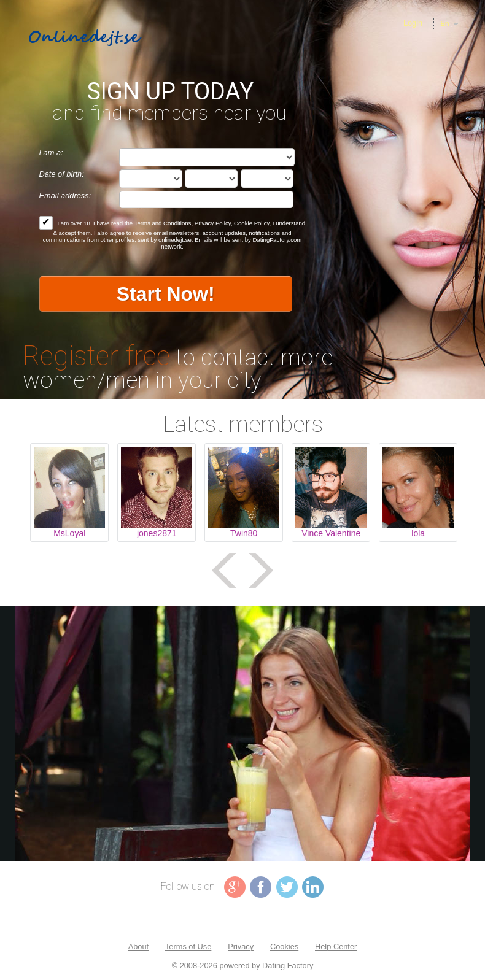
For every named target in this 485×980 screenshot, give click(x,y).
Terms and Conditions (163, 223)
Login (413, 23)
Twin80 (244, 533)
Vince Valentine (331, 533)
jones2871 (157, 533)
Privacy (241, 947)
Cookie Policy (251, 223)
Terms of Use (188, 947)
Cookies (284, 947)
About (138, 947)
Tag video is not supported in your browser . (243, 733)
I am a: (51, 152)
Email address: (65, 195)
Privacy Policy (213, 223)
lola (418, 533)
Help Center (336, 947)
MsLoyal (69, 533)
